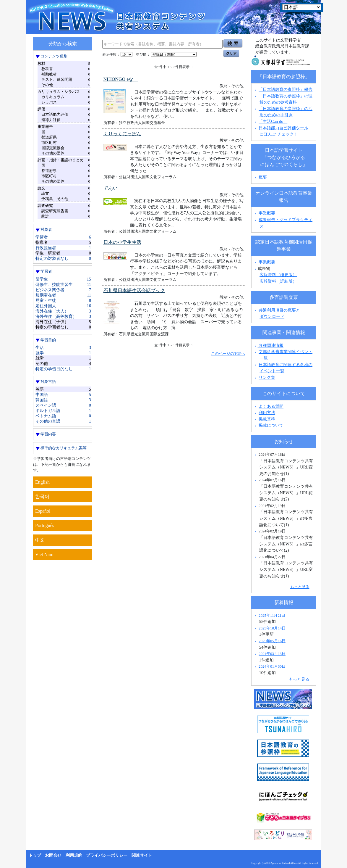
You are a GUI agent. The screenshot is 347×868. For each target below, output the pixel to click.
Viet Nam (44, 554)
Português (45, 525)
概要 (263, 177)
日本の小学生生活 (122, 242)
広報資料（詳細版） (278, 281)
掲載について (271, 425)
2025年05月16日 (272, 641)
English (42, 482)
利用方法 (267, 413)
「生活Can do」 (273, 121)
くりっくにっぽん (122, 134)
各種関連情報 (269, 345)
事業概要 (267, 213)
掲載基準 (267, 419)
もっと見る (300, 587)
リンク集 (267, 377)
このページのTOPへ (228, 354)
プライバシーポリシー (107, 855)
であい (111, 188)
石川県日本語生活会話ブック (134, 290)
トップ (35, 855)
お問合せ (53, 855)
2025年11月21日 (272, 615)
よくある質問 (271, 406)
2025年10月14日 (272, 628)
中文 (40, 540)
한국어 (42, 496)
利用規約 (74, 855)
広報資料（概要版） (278, 275)
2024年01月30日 (272, 666)
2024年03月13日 (272, 654)
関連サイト (142, 855)
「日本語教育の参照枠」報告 (286, 89)
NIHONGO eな (121, 79)
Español (43, 511)
